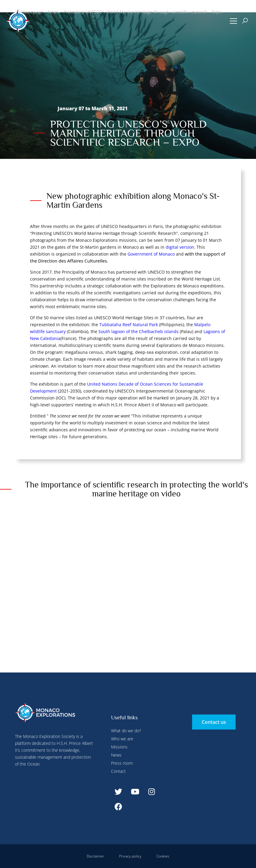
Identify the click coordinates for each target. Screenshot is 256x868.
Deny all (166, 13)
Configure (141, 13)
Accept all (109, 141)
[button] (233, 21)
